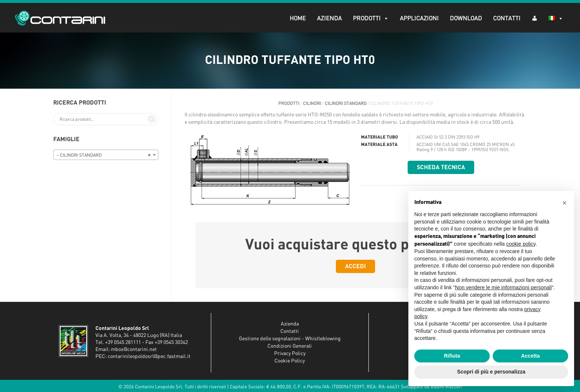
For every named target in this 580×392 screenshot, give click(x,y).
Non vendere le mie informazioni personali (503, 287)
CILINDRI (312, 103)
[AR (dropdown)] (535, 18)
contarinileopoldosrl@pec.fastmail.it (149, 357)
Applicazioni (419, 18)
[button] (564, 203)
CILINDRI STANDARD (346, 103)
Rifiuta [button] (452, 356)
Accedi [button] (355, 266)
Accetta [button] (531, 356)
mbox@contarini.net (134, 350)
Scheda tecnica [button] (441, 167)
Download (466, 18)
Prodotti (371, 18)
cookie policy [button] (521, 244)
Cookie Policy (290, 361)
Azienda (329, 18)
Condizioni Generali (290, 346)
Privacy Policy (290, 354)
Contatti (507, 18)
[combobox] (106, 155)
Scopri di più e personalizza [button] (491, 372)
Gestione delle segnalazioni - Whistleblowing (290, 339)
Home (298, 18)
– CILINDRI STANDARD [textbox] (104, 155)
